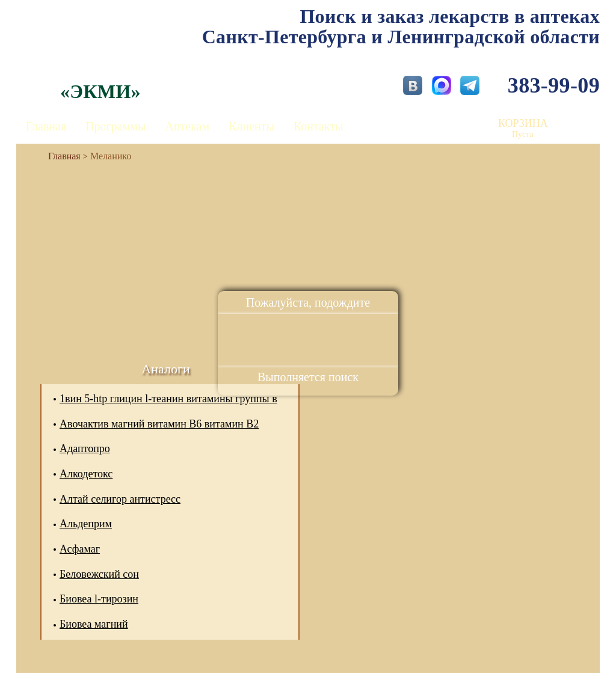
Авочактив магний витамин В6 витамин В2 (159, 424)
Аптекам (187, 126)
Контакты (319, 126)
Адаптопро (85, 449)
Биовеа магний (94, 624)
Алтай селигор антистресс (120, 499)
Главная (46, 126)
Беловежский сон (99, 574)
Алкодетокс (86, 474)
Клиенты (251, 126)
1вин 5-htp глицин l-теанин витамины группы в (168, 399)
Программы (115, 126)
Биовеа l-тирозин (99, 599)
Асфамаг (80, 549)
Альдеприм (86, 524)
